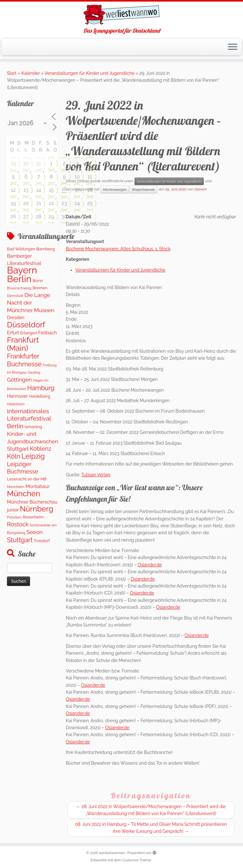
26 (13, 217)
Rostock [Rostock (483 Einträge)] (18, 524)
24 (77, 203)
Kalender (31, 73)
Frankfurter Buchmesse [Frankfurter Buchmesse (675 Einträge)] (24, 360)
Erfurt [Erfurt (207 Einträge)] (13, 333)
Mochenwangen (115, 190)
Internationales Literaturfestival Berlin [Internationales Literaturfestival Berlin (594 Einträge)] (29, 419)
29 (13, 163)
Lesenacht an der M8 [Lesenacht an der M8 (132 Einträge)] (27, 479)
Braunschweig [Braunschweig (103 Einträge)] (19, 288)
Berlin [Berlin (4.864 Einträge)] (19, 279)
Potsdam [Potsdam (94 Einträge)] (14, 517)
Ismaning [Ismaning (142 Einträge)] (33, 427)
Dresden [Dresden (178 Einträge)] (16, 318)
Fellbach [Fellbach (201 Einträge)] (48, 333)
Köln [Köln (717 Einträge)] (14, 456)
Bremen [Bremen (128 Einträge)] (40, 288)
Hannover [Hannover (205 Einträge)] (17, 396)
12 (13, 190)
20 (26, 203)
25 (90, 203)
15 (51, 190)
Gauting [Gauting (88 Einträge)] (34, 373)
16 (64, 189)
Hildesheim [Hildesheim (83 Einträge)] (16, 404)
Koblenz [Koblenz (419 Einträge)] (40, 449)
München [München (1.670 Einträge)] (24, 494)
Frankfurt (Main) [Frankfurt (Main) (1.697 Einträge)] (23, 344)
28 (39, 217)
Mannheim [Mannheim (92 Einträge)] (16, 487)
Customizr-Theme (137, 860)
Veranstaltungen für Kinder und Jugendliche (90, 73)
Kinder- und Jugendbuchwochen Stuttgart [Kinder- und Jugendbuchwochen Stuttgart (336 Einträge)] (33, 441)
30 (26, 163)
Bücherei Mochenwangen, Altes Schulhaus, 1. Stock (118, 249)
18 (90, 190)
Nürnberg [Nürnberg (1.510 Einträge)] (37, 509)
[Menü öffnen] (233, 47)
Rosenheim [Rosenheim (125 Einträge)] (33, 517)
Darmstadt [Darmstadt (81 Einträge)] (15, 296)
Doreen (200, 189)
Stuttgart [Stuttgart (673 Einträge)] (20, 540)
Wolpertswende (143, 190)
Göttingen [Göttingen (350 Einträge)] (19, 380)
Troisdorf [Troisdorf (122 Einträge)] (42, 541)
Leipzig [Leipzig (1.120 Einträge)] (33, 456)
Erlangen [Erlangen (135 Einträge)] (29, 333)
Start (12, 73)
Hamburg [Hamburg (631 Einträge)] (41, 388)
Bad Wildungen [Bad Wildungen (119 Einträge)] (21, 249)
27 (26, 217)
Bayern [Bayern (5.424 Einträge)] (22, 270)
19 (13, 203)
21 (38, 203)
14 (39, 190)
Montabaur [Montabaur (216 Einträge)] (38, 486)
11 (90, 177)
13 (26, 190)
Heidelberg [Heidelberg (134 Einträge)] (40, 396)
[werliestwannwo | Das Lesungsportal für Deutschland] (121, 15)
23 (64, 203)
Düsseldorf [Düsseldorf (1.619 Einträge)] (26, 325)
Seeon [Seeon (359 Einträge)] (35, 532)
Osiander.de (150, 565)
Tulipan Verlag (96, 475)
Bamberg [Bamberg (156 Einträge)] (46, 249)
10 (77, 177)
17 (77, 190)
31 (38, 163)
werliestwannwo (112, 853)
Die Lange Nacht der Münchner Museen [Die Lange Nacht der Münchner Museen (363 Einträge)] (31, 303)
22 (51, 203)
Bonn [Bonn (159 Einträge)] (38, 280)
